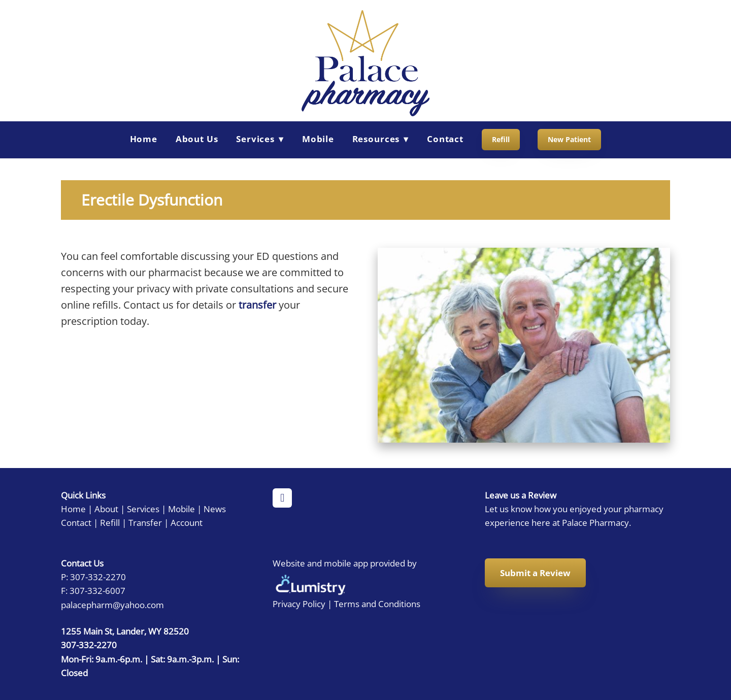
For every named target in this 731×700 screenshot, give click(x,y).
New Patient (569, 139)
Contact (445, 139)
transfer (257, 305)
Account (187, 522)
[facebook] (282, 498)
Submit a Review (535, 573)
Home (144, 139)
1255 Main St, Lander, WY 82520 (125, 631)
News (215, 509)
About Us (197, 139)
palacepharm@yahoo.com (112, 605)
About (106, 509)
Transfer (145, 522)
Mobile (318, 139)
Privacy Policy (299, 604)
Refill (501, 139)
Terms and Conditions (377, 604)
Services (143, 509)
